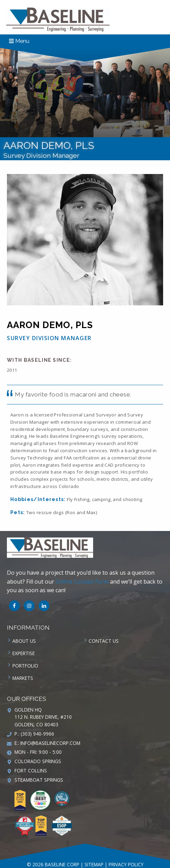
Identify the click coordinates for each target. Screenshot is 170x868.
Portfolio (25, 666)
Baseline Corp (58, 20)
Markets (23, 678)
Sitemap (94, 864)
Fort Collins (31, 771)
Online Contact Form (82, 582)
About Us (24, 641)
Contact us (104, 641)
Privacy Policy (126, 864)
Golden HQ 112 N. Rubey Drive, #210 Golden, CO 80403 (43, 717)
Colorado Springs (38, 761)
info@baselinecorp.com (50, 743)
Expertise (24, 653)
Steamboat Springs (39, 780)
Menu (19, 41)
